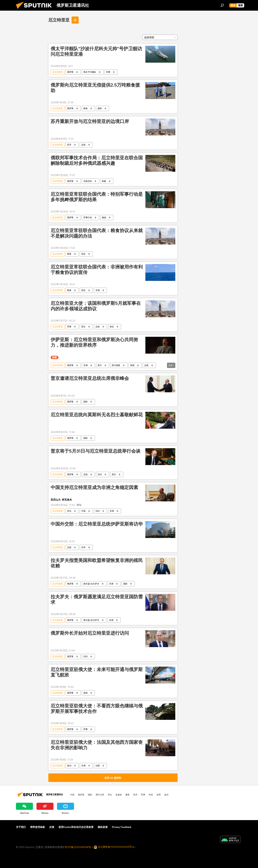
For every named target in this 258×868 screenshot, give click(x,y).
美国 (132, 365)
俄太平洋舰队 (90, 72)
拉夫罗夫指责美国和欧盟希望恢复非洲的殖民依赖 (97, 563)
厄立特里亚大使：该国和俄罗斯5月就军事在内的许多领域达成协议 (96, 306)
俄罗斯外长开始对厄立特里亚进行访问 (90, 633)
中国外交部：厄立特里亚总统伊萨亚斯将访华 (97, 524)
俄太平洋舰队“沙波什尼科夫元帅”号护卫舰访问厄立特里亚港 (96, 51)
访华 (83, 547)
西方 (100, 365)
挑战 (104, 217)
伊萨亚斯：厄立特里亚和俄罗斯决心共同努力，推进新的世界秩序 (94, 342)
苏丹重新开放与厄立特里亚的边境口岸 (90, 121)
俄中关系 (100, 795)
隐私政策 (103, 827)
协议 (83, 254)
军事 (108, 72)
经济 (135, 795)
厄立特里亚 (59, 20)
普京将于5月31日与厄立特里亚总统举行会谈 (96, 451)
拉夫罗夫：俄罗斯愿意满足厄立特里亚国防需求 (97, 599)
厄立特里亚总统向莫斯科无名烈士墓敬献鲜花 (97, 415)
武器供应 (88, 181)
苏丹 (69, 145)
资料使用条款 (38, 827)
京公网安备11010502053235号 (113, 847)
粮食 (86, 108)
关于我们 (21, 827)
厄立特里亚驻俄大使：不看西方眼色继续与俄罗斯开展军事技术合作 (97, 709)
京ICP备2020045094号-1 (79, 847)
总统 (98, 327)
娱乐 (166, 795)
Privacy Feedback (122, 827)
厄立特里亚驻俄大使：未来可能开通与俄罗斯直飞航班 (97, 672)
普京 (83, 327)
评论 (69, 511)
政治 (69, 766)
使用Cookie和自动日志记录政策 (76, 827)
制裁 (104, 181)
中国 (83, 511)
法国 (98, 766)
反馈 (52, 827)
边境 (83, 145)
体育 (159, 795)
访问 (100, 474)
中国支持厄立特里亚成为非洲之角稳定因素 (94, 487)
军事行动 (88, 217)
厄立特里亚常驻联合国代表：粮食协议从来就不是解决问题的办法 (97, 233)
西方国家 (116, 365)
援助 (100, 108)
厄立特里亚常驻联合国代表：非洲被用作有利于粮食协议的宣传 (97, 270)
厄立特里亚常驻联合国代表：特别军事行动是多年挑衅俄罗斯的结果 (97, 197)
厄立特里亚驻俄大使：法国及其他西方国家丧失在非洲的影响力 (97, 745)
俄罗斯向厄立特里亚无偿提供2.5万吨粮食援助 (95, 88)
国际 (86, 402)
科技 (151, 795)
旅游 (86, 693)
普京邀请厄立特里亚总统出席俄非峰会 (90, 378)
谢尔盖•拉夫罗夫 (91, 584)
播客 (127, 795)
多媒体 (119, 795)
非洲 (98, 290)
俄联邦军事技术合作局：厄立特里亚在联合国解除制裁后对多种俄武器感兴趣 (97, 160)
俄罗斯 (70, 72)
